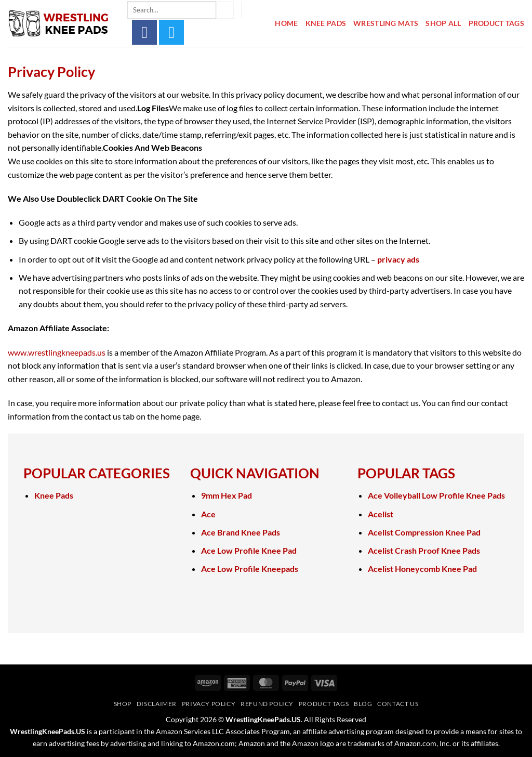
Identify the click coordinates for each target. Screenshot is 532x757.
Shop (123, 704)
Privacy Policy (209, 704)
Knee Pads (326, 23)
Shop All (443, 23)
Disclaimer (157, 704)
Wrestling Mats (386, 23)
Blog (363, 704)
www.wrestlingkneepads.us (57, 352)
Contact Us (398, 704)
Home (286, 23)
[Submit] (225, 10)
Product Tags (496, 23)
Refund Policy (267, 704)
